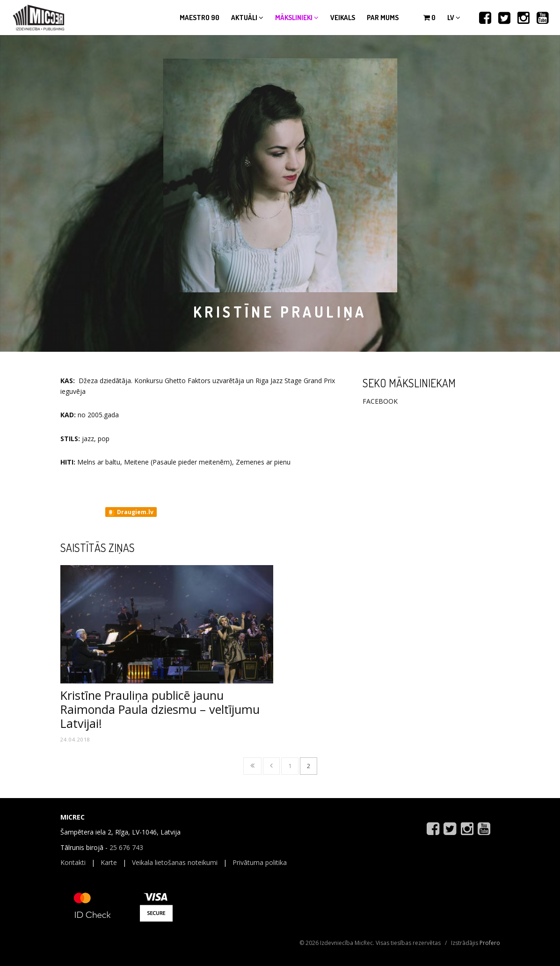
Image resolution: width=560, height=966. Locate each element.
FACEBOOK (380, 401)
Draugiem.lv (130, 512)
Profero (490, 943)
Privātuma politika (260, 862)
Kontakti (73, 862)
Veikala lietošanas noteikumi (175, 862)
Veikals (343, 18)
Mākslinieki (297, 18)
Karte (109, 862)
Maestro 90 (200, 18)
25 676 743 (126, 847)
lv (454, 18)
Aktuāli (247, 18)
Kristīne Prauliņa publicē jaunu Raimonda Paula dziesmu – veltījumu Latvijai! (160, 709)
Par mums (383, 18)
